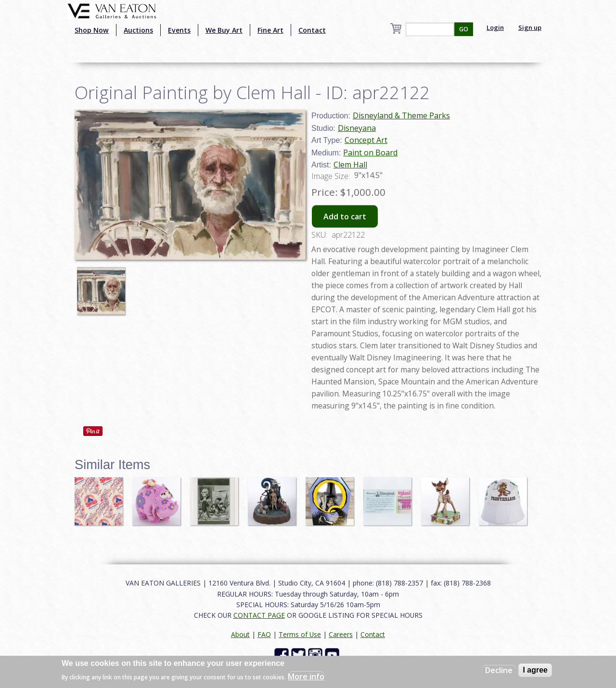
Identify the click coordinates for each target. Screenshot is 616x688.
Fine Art (270, 30)
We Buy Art (224, 30)
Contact (312, 30)
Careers (341, 634)
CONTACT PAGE (259, 615)
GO (464, 29)
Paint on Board (370, 153)
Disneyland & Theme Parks (401, 115)
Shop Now (92, 30)
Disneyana (357, 128)
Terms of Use (300, 634)
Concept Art (366, 140)
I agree (535, 670)
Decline (499, 670)
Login (495, 27)
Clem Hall (350, 165)
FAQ (264, 634)
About (240, 634)
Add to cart (345, 217)
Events (179, 30)
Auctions (138, 30)
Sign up (530, 27)
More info (306, 676)
